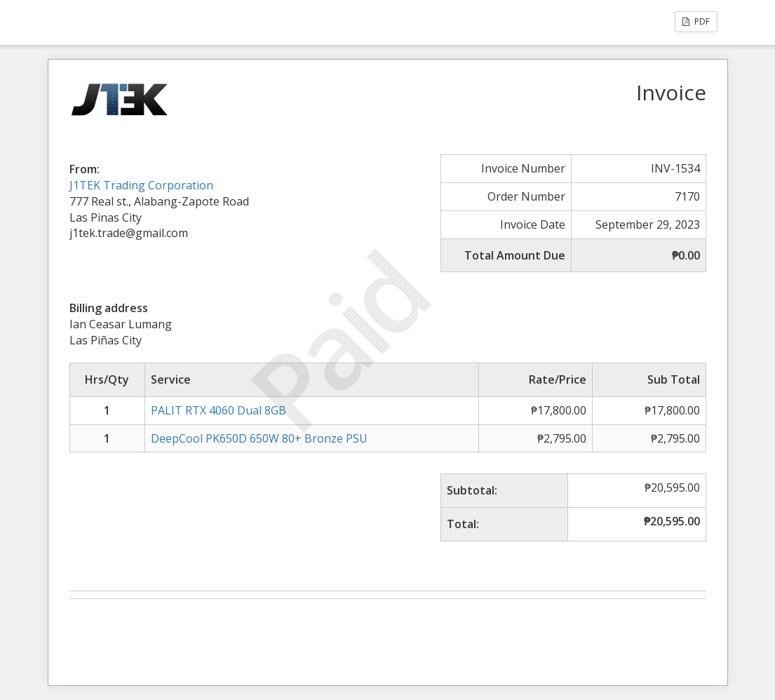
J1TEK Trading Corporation (141, 185)
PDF (696, 21)
